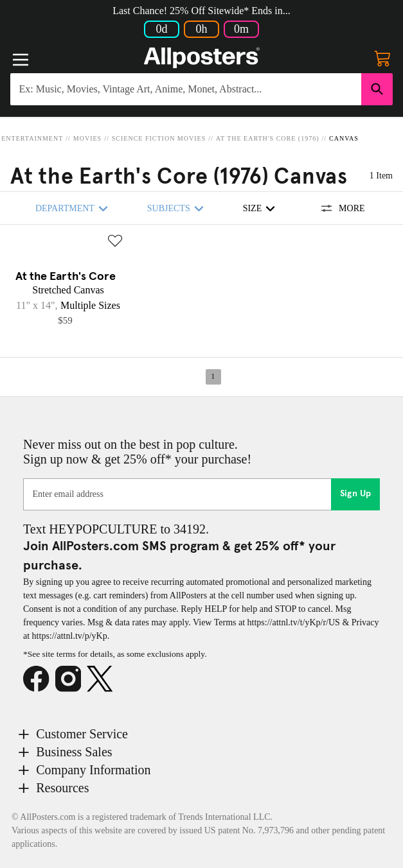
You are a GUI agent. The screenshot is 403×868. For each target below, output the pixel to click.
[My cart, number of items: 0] (382, 58)
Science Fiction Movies (159, 138)
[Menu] (21, 60)
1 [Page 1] (213, 376)
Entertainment (32, 138)
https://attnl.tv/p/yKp (70, 636)
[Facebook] (39, 679)
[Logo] (202, 58)
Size (261, 208)
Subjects (177, 208)
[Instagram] (71, 679)
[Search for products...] (186, 89)
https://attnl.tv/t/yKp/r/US (294, 622)
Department (74, 208)
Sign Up (356, 494)
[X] (103, 679)
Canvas (344, 138)
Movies (87, 138)
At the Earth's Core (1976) (268, 138)
